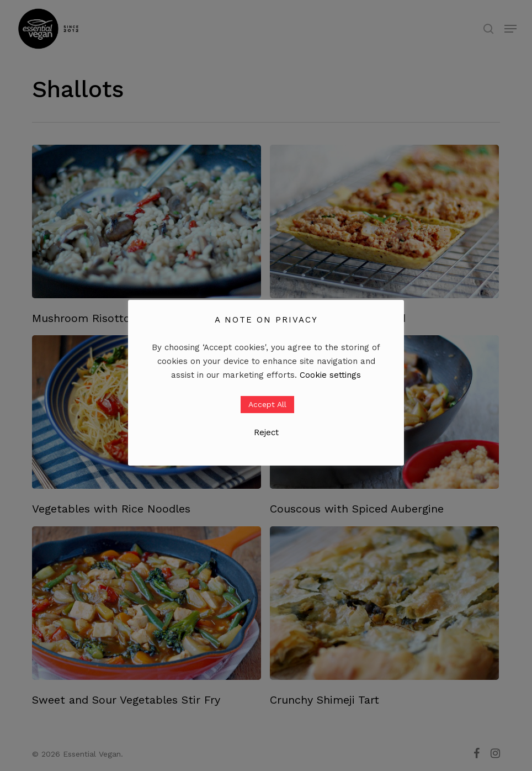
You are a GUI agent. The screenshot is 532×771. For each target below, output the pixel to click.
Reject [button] (266, 432)
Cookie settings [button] (330, 375)
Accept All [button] (267, 404)
